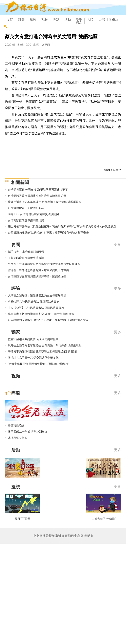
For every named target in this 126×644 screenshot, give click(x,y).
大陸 (90, 19)
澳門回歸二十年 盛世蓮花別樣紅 (28, 432)
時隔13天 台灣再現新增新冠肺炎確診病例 (33, 214)
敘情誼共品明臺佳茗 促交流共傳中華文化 (33, 358)
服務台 (113, 19)
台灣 (102, 19)
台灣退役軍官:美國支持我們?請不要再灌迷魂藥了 (38, 189)
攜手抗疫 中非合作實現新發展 (26, 252)
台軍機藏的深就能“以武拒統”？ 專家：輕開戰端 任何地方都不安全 (48, 232)
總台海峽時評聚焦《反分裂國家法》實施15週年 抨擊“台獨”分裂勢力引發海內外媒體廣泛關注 (65, 226)
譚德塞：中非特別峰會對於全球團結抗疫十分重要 (38, 270)
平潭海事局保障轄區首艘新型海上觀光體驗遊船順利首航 (43, 351)
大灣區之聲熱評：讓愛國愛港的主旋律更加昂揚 (37, 295)
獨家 (33, 19)
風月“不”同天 (22, 519)
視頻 (45, 19)
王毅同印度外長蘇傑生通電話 (26, 258)
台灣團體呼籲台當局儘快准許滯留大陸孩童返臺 (37, 196)
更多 (117, 244)
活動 (68, 19)
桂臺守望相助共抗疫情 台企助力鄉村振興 (33, 339)
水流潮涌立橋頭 (18, 438)
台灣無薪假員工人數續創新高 (26, 208)
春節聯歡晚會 (16, 425)
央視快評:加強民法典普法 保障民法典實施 (34, 302)
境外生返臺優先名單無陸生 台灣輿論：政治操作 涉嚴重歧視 (45, 202)
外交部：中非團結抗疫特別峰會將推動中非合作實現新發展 (44, 264)
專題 (56, 19)
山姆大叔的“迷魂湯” (104, 519)
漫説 (79, 19)
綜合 (79, 22)
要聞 (10, 19)
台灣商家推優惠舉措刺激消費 (26, 220)
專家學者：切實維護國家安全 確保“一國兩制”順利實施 (41, 314)
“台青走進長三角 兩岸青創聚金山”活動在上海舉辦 (38, 364)
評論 (22, 19)
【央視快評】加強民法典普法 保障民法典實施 (36, 308)
